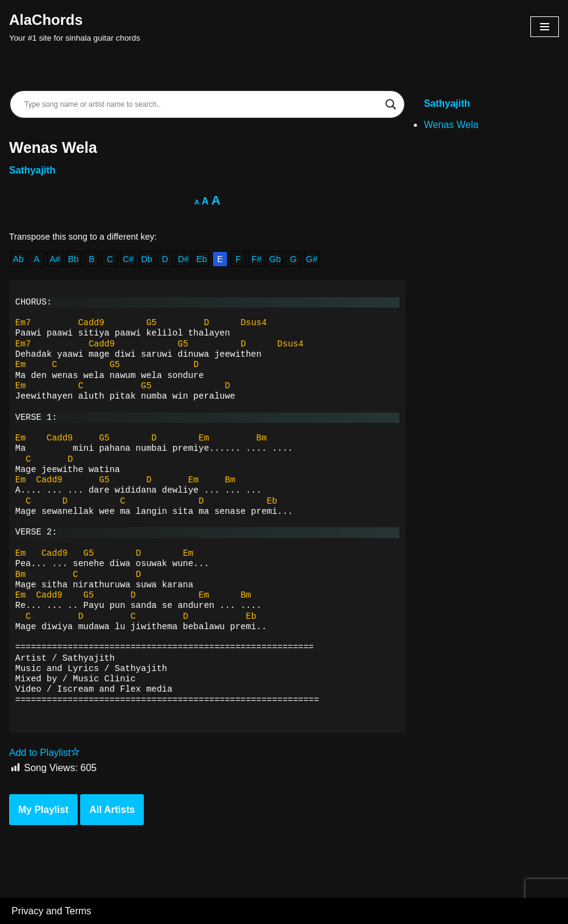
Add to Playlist (45, 753)
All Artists (112, 810)
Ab (18, 259)
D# (183, 259)
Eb (201, 259)
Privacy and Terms (51, 911)
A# (55, 259)
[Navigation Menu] (545, 27)
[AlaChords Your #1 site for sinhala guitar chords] (75, 27)
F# (257, 259)
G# (312, 259)
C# (128, 259)
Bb (73, 259)
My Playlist (43, 810)
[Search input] (202, 104)
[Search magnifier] (391, 104)
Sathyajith (32, 170)
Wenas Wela (451, 125)
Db (146, 259)
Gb (275, 259)
